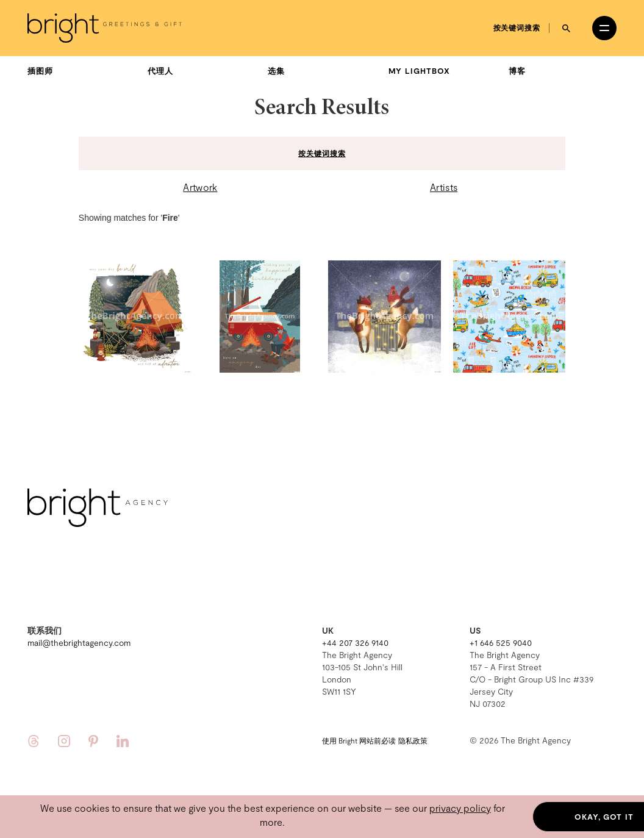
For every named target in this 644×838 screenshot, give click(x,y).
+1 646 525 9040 (501, 643)
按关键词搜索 (517, 27)
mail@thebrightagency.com (79, 643)
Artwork (200, 187)
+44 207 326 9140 (355, 643)
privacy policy (460, 808)
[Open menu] (604, 28)
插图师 (40, 71)
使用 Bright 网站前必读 (359, 740)
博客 (517, 71)
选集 (276, 71)
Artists (444, 187)
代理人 (160, 71)
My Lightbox (419, 71)
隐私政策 (413, 740)
